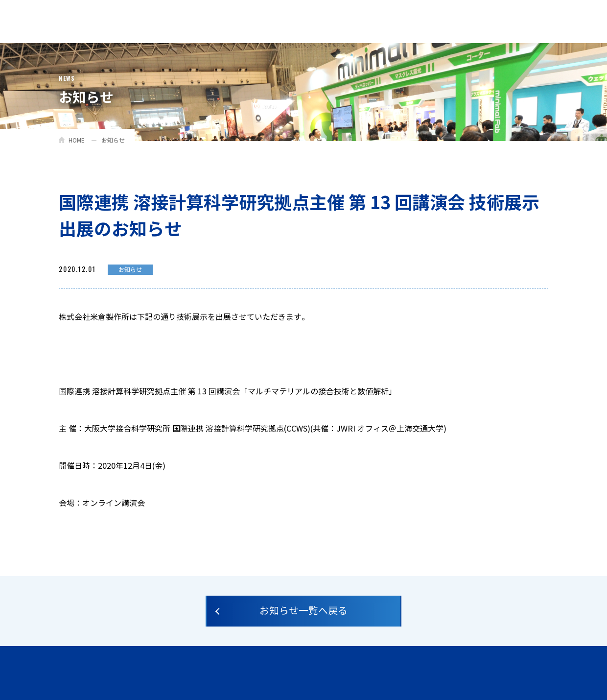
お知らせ (113, 140)
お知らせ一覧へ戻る (303, 611)
